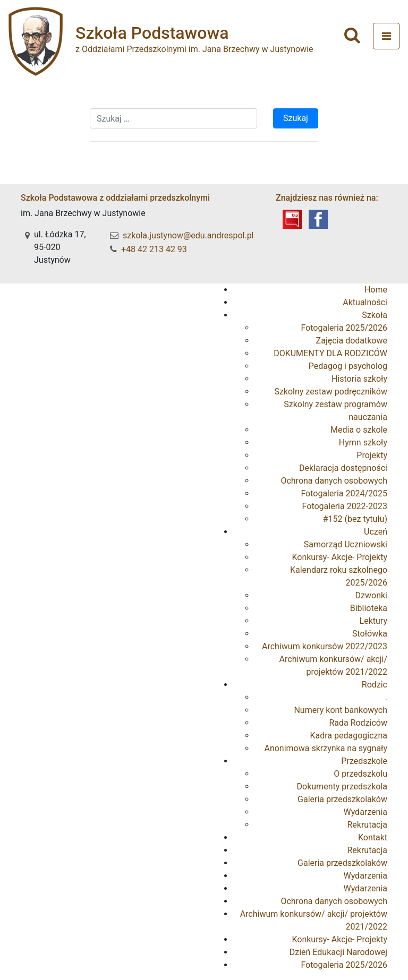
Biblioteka (369, 608)
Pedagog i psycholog (348, 366)
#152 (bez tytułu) (355, 519)
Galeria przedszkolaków (342, 799)
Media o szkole (359, 430)
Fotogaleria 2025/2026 (344, 328)
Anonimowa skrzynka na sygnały (326, 748)
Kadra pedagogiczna (348, 736)
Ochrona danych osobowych (334, 481)
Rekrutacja (367, 825)
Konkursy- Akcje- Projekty (339, 557)
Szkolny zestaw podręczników (331, 392)
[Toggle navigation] (386, 36)
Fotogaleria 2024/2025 (344, 493)
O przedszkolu (360, 774)
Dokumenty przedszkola (342, 786)
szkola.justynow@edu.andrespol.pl (188, 235)
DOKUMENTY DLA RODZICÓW (330, 353)
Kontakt (373, 837)
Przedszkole (364, 761)
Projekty (372, 455)
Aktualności (365, 302)
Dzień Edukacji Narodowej (338, 952)
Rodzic (375, 685)
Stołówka (370, 634)
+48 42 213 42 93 (154, 249)
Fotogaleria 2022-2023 (345, 506)
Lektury (373, 621)
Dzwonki (371, 595)
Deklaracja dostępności (343, 468)
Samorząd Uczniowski (346, 544)
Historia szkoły (359, 379)
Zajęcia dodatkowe (352, 341)
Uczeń (376, 532)
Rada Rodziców (358, 723)
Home (376, 290)
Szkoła (375, 315)
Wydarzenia (365, 812)
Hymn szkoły (363, 442)
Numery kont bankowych (341, 710)
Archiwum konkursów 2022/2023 (325, 646)
